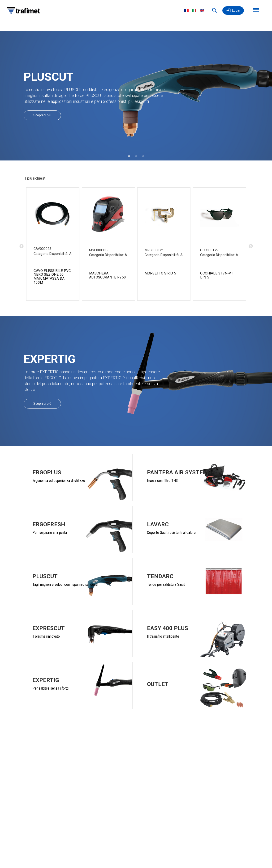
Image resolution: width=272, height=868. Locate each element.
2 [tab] (136, 156)
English (202, 11)
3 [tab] (143, 156)
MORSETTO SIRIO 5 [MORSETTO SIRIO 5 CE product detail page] (160, 273)
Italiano (194, 11)
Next (251, 246)
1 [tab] (129, 156)
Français (186, 11)
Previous (22, 246)
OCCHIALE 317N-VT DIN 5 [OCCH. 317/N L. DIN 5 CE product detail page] (217, 275)
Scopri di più (42, 115)
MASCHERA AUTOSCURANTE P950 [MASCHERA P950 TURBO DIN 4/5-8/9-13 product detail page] (108, 275)
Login (236, 10)
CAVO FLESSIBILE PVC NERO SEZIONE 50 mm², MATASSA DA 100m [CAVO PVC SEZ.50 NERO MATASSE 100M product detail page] (52, 277)
